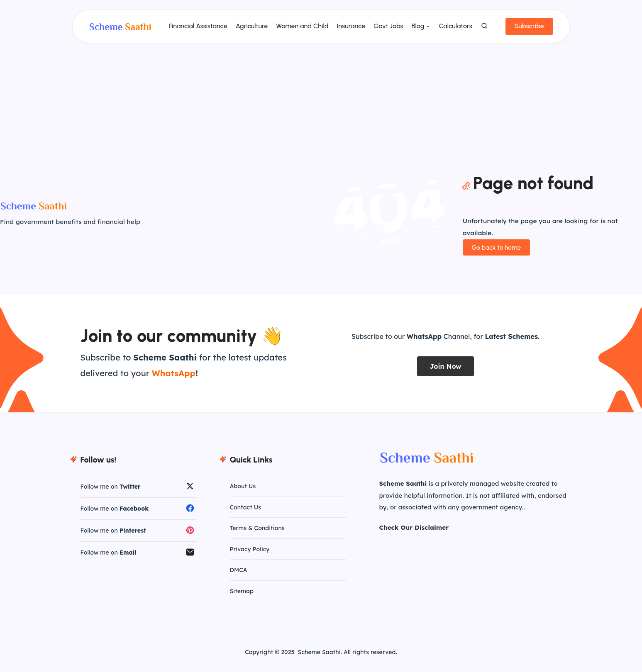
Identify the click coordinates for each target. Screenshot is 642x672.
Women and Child (300, 29)
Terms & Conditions (257, 533)
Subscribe (527, 29)
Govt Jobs (387, 29)
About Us (243, 490)
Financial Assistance (196, 29)
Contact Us (245, 512)
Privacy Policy (250, 555)
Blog (416, 29)
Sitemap (242, 597)
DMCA (239, 576)
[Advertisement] (321, 109)
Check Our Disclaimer (414, 531)
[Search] (483, 29)
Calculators (454, 29)
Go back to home (496, 251)
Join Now (445, 370)
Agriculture (250, 29)
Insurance (349, 29)
